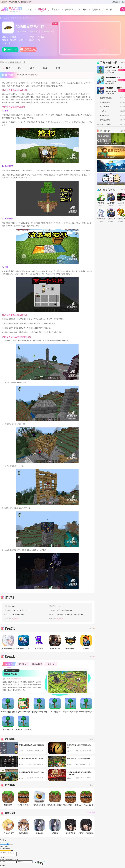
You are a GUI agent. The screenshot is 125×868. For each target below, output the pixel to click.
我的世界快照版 (24, 799)
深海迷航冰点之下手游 (24, 642)
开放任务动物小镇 (106, 124)
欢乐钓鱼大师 (104, 107)
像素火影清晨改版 (106, 98)
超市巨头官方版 (105, 120)
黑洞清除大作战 (105, 102)
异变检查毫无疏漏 (8, 642)
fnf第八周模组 (104, 115)
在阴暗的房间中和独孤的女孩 (86, 827)
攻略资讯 (83, 10)
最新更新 (115, 2)
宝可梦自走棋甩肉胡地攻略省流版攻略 (31, 745)
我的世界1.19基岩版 (86, 799)
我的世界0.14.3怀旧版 (71, 799)
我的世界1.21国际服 (55, 799)
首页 (12, 18)
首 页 (30, 10)
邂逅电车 (39, 827)
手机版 (123, 2)
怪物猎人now (71, 642)
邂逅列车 (55, 827)
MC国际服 (8, 799)
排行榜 (109, 10)
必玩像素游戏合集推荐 (15, 62)
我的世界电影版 (39, 799)
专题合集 (96, 10)
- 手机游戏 (17, 18)
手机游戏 (42, 10)
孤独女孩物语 (71, 827)
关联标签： (4, 62)
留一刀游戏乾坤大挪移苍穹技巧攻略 (79, 759)
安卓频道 (69, 10)
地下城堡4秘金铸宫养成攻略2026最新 (31, 759)
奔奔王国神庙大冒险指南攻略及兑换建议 (31, 773)
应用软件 (56, 10)
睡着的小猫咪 (24, 827)
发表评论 (3, 866)
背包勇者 (86, 642)
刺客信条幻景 (55, 642)
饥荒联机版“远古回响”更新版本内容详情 (79, 746)
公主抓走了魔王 (8, 827)
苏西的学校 (39, 642)
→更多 (91, 629)
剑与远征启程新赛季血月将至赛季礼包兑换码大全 (80, 773)
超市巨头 (103, 111)
